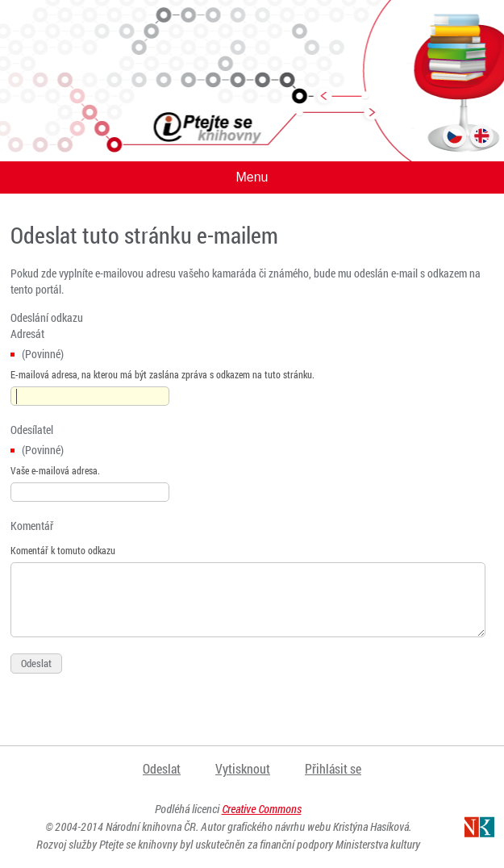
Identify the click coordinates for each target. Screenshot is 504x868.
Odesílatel (32, 430)
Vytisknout (243, 768)
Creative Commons (262, 809)
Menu (252, 177)
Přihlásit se (333, 768)
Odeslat (162, 768)
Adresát (27, 334)
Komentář (32, 526)
